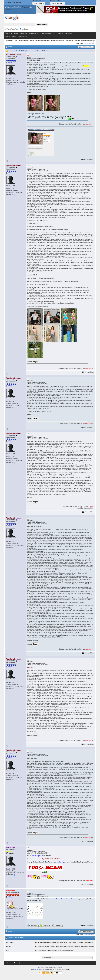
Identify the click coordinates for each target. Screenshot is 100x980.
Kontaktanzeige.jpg (34, 130)
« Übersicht (10, 963)
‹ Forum (16, 963)
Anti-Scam (9, 41)
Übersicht (9, 33)
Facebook (69, 33)
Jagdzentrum (23, 37)
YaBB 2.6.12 (58, 968)
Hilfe (16, 33)
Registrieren (9, 9)
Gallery (60, 33)
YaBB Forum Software (38, 969)
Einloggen (25, 7)
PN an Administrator (48, 33)
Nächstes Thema (89, 44)
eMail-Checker (10, 37)
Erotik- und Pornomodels (21, 41)
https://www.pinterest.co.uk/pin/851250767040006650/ (43, 859)
